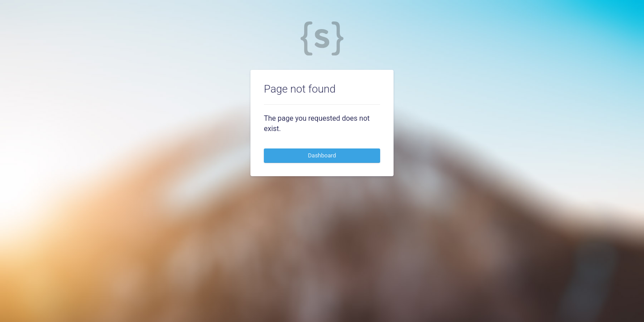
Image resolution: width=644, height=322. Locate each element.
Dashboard (322, 155)
